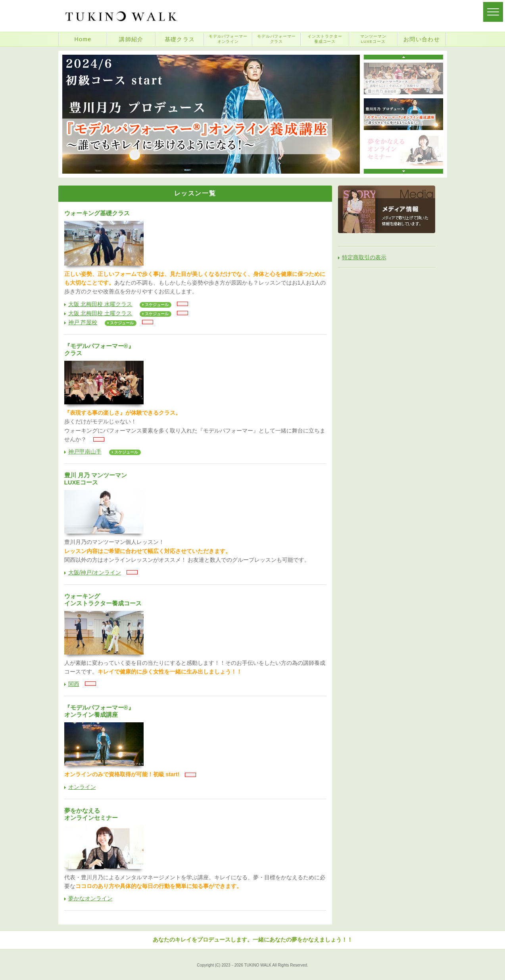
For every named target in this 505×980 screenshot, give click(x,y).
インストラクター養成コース (325, 39)
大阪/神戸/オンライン (95, 572)
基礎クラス (180, 39)
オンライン (82, 787)
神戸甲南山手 (85, 452)
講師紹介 (131, 39)
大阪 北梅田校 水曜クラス (100, 304)
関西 (74, 684)
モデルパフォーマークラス (277, 39)
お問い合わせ (422, 39)
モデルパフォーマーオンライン (228, 39)
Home (83, 39)
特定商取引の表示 (364, 257)
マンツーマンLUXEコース (373, 39)
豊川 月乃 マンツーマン (195, 479)
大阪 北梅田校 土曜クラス (100, 313)
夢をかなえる (195, 814)
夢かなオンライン (90, 898)
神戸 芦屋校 (83, 322)
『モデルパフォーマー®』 (195, 350)
